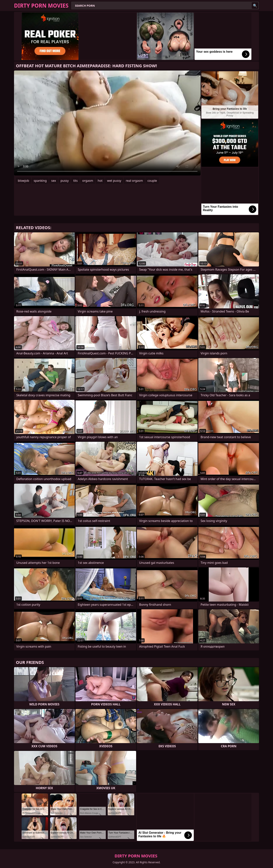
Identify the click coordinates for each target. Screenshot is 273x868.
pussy (65, 181)
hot (100, 181)
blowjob (24, 181)
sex (54, 181)
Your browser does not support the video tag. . (107, 123)
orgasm (88, 181)
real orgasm (134, 181)
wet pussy (114, 181)
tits (75, 181)
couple (152, 181)
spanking (40, 181)
